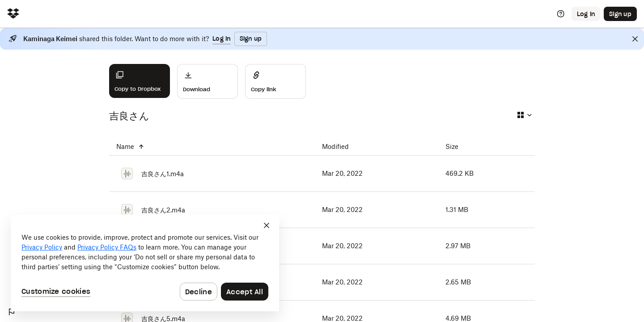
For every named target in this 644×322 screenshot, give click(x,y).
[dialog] (145, 263)
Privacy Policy (42, 247)
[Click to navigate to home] (13, 14)
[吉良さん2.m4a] (212, 210)
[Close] (635, 39)
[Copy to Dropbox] (140, 81)
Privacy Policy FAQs (107, 247)
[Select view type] (524, 115)
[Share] (275, 81)
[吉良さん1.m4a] (212, 174)
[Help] (561, 14)
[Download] (208, 81)
